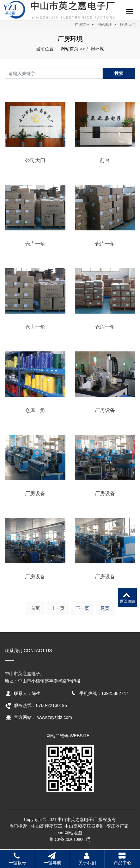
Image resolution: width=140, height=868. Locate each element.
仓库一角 (35, 244)
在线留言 (82, 25)
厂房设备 (105, 410)
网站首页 (70, 49)
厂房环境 (95, 49)
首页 (35, 608)
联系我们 (128, 25)
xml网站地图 (70, 833)
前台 (105, 160)
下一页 (82, 608)
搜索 (119, 73)
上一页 (58, 608)
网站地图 (105, 25)
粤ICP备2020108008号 (70, 839)
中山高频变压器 (47, 826)
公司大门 (35, 160)
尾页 (105, 608)
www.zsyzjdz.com (55, 717)
